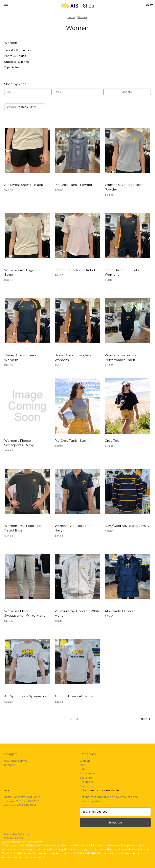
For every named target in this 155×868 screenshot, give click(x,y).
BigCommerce (25, 834)
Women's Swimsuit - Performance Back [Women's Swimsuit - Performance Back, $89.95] (121, 358)
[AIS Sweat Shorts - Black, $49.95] (27, 150)
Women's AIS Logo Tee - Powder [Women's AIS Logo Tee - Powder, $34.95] (124, 187)
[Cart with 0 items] (149, 5)
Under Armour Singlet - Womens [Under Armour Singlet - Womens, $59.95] (73, 358)
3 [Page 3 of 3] (77, 719)
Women (85, 761)
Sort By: (11, 107)
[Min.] (28, 92)
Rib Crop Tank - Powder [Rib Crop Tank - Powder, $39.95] (73, 185)
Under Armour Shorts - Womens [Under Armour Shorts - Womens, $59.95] (123, 272)
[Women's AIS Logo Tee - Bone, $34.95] (27, 236)
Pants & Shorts (15, 56)
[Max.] (77, 92)
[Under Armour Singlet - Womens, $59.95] (77, 321)
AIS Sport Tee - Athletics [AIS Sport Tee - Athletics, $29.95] (74, 696)
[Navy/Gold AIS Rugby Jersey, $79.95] (128, 491)
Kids (83, 769)
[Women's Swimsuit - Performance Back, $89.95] (128, 321)
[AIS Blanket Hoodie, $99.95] (128, 576)
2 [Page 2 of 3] (71, 719)
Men (83, 765)
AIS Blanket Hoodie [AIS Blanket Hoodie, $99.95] (120, 611)
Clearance (86, 786)
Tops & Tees (13, 67)
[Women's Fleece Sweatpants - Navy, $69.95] (27, 406)
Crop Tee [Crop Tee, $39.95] (112, 441)
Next (146, 719)
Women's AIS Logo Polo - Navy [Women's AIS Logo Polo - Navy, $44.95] (75, 528)
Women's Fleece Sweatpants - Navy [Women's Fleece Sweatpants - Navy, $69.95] (19, 443)
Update (127, 92)
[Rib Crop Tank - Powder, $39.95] (77, 150)
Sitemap (10, 765)
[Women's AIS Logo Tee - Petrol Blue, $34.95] (27, 491)
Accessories (88, 773)
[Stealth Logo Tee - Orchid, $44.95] (77, 236)
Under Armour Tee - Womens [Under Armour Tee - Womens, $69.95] (20, 358)
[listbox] (31, 107)
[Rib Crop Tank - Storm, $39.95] (77, 406)
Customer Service (16, 761)
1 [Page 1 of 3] (65, 719)
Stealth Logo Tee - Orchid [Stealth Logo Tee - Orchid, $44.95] (75, 270)
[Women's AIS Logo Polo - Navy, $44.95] (77, 491)
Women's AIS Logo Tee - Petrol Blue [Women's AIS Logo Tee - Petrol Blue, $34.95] (24, 528)
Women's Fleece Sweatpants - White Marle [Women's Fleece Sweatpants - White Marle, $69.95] (25, 613)
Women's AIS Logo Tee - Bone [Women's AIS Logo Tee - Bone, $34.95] (24, 272)
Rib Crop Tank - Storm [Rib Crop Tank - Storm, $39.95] (72, 441)
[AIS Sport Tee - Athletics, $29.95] (77, 662)
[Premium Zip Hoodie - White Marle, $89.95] (77, 576)
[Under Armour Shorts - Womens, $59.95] (128, 236)
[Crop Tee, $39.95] (128, 406)
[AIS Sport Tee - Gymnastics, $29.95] (27, 662)
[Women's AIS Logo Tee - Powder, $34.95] (128, 150)
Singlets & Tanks (17, 62)
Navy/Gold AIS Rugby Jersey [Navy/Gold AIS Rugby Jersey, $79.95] (127, 526)
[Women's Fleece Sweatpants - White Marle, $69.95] (27, 576)
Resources (87, 782)
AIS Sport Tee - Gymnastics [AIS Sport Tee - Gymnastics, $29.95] (25, 696)
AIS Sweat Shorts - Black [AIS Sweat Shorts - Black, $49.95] (24, 185)
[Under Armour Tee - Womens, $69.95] (27, 321)
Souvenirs (86, 778)
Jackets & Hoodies (18, 50)
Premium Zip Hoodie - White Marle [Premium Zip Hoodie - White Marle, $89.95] (77, 613)
